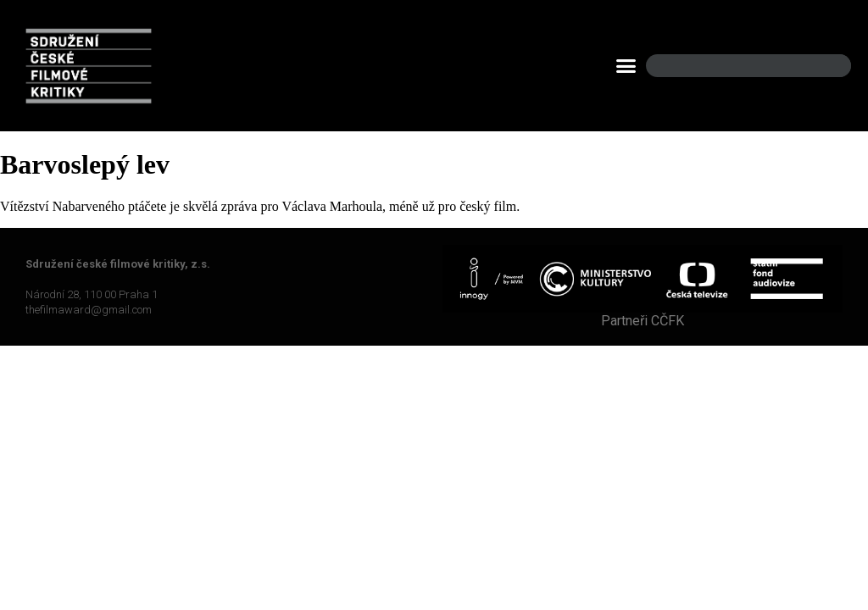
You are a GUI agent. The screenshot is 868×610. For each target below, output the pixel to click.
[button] (626, 66)
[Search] (824, 66)
